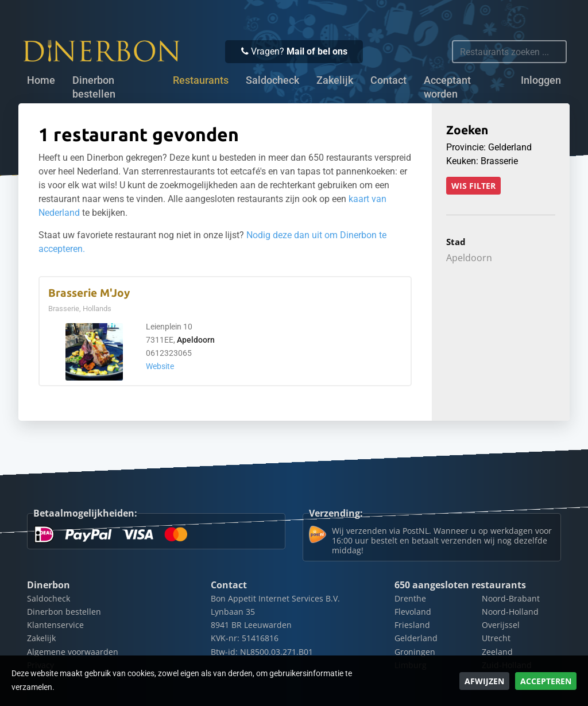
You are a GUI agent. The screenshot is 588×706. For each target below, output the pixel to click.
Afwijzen (484, 681)
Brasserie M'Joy (89, 293)
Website (160, 366)
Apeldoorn (196, 340)
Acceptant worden (447, 87)
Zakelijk (335, 80)
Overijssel (501, 625)
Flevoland (413, 612)
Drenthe (410, 598)
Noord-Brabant (511, 598)
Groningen (415, 652)
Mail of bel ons (317, 51)
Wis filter (473, 186)
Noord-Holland (510, 612)
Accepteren (546, 681)
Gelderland (416, 638)
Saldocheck (272, 80)
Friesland (412, 625)
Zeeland (497, 652)
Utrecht (496, 638)
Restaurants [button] (201, 80)
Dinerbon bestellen (94, 87)
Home (41, 80)
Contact (388, 80)
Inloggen (541, 80)
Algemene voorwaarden (73, 652)
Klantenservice (55, 625)
